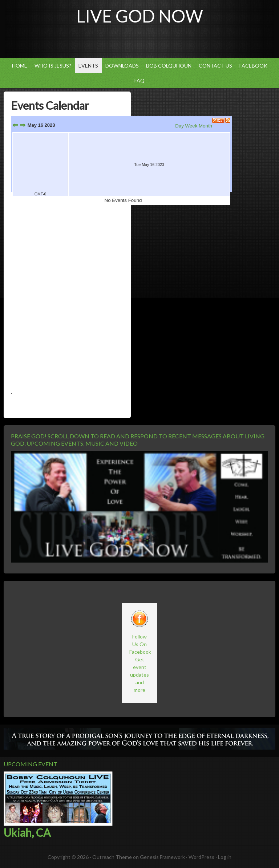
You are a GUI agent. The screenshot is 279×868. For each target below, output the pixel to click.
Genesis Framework (162, 857)
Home (20, 66)
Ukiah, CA (27, 832)
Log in (225, 857)
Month (205, 126)
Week (191, 126)
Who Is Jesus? (53, 66)
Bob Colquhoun (167, 66)
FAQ (139, 80)
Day (179, 126)
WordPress (201, 857)
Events (88, 66)
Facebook (253, 66)
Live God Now (140, 16)
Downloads (122, 66)
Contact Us (214, 66)
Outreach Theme (112, 857)
